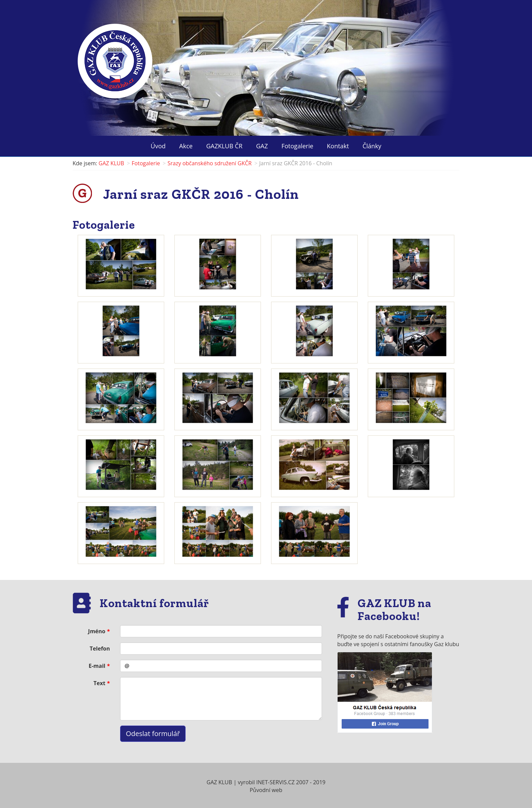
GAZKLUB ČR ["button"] (224, 146)
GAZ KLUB (111, 163)
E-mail (97, 666)
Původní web (266, 790)
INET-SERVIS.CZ (275, 782)
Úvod (158, 146)
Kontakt (338, 146)
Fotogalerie (298, 146)
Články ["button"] (372, 146)
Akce (186, 146)
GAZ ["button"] (262, 146)
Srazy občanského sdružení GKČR (210, 163)
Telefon (100, 649)
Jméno (97, 631)
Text (100, 683)
